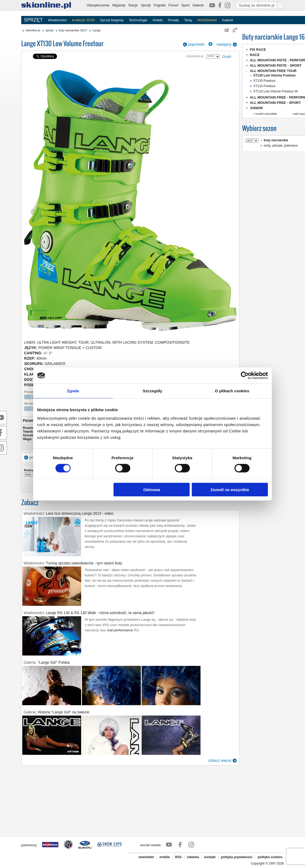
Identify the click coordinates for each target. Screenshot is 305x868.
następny (224, 44)
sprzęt (49, 30)
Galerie (198, 5)
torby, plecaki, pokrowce (281, 146)
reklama (193, 857)
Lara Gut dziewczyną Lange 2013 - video (80, 513)
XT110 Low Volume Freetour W (275, 91)
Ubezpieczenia (98, 5)
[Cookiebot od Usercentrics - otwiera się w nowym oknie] (245, 376)
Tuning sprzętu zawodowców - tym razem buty (84, 563)
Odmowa (152, 489)
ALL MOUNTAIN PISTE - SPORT (276, 65)
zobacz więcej (220, 760)
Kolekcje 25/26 (83, 20)
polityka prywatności (237, 857)
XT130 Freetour (264, 81)
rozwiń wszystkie (266, 114)
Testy (188, 20)
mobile (165, 857)
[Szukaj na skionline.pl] (280, 5)
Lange (97, 30)
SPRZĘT (33, 20)
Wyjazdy (119, 5)
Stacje (133, 5)
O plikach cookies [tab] (232, 391)
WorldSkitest (207, 20)
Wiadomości (57, 20)
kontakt (210, 857)
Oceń (227, 57)
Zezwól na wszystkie (230, 489)
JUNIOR (256, 108)
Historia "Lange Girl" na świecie (64, 712)
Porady (173, 20)
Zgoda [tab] (73, 391)
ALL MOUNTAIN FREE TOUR (273, 71)
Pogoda (160, 5)
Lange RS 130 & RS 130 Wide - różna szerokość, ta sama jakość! (100, 613)
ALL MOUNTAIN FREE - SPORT (275, 103)
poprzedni (197, 44)
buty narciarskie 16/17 (73, 30)
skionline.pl (33, 30)
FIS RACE (258, 50)
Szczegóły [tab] (152, 391)
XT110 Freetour (264, 86)
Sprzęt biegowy (112, 20)
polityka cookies (270, 857)
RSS (178, 857)
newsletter (146, 857)
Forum (173, 5)
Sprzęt (146, 5)
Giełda (158, 20)
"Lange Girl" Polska (54, 662)
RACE (255, 55)
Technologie (138, 20)
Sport (186, 5)
